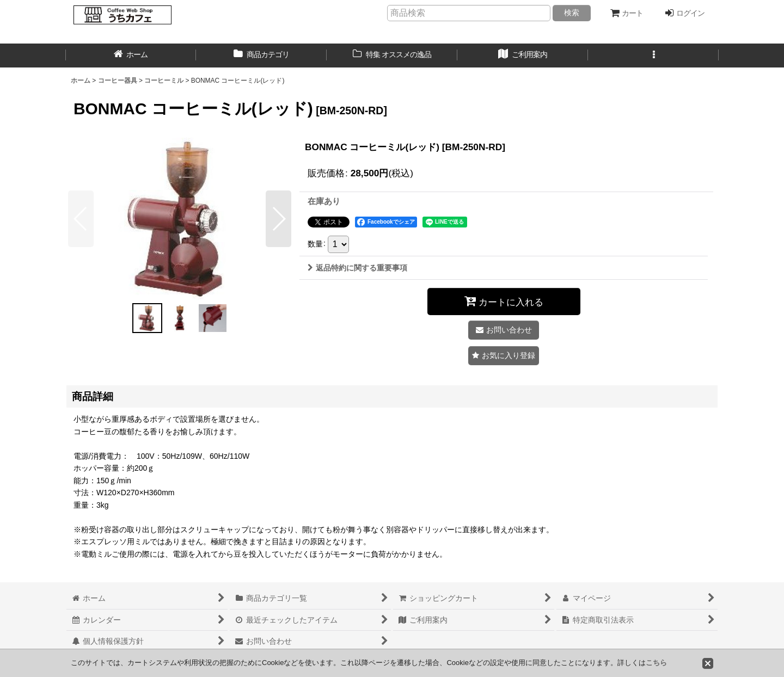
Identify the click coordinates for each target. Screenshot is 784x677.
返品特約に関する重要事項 (357, 268)
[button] (653, 56)
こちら (656, 663)
